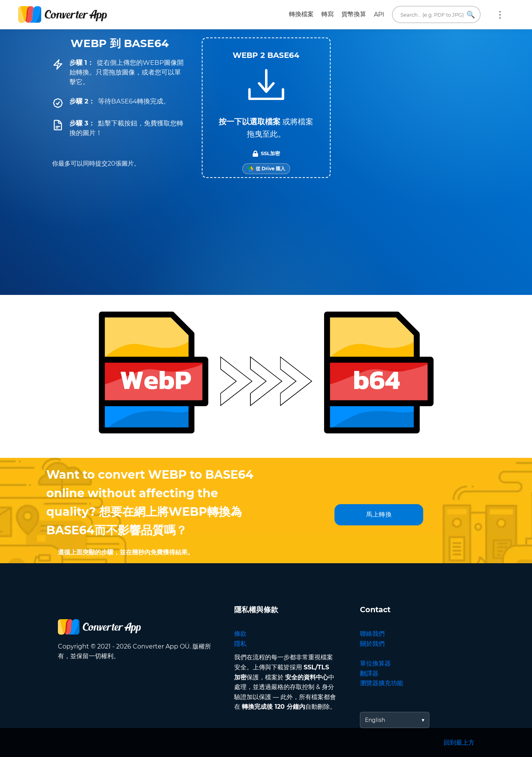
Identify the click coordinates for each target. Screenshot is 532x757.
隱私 (240, 644)
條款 (240, 634)
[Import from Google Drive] (266, 169)
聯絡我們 (372, 634)
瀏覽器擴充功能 (382, 683)
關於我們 (372, 644)
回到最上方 (459, 743)
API (379, 14)
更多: (500, 15)
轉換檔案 (301, 14)
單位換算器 (375, 663)
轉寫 (328, 14)
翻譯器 (369, 673)
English (375, 720)
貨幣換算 (354, 14)
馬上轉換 (379, 514)
